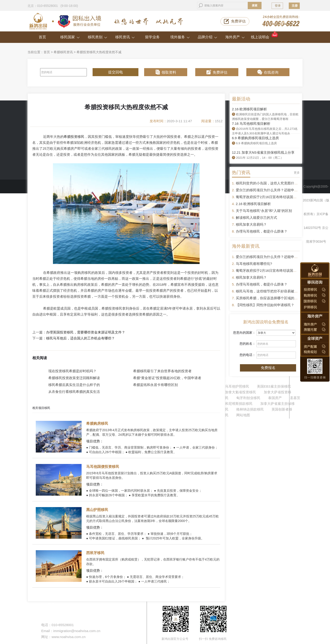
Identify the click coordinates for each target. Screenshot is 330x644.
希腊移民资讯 (63, 52)
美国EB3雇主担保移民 (274, 386)
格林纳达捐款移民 (250, 409)
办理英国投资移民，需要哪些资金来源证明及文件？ (86, 332)
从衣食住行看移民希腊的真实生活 (74, 392)
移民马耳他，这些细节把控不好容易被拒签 (268, 291)
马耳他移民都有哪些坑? (254, 264)
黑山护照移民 (97, 510)
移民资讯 (125, 37)
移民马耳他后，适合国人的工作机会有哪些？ (80, 338)
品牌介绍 (208, 37)
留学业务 (152, 37)
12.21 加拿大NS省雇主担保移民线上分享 (263, 152)
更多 (297, 173)
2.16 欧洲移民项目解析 (249, 109)
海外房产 (235, 37)
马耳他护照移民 (237, 386)
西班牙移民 (95, 553)
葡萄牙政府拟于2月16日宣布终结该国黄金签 (270, 197)
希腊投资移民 (74, 137)
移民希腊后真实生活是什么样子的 (74, 385)
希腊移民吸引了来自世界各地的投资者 (162, 371)
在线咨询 (271, 72)
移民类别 (98, 37)
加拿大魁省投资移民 (241, 392)
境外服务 (180, 37)
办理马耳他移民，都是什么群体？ (262, 231)
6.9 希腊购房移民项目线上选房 (255, 138)
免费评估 (238, 21)
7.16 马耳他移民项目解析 (251, 124)
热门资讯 (241, 172)
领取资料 (169, 72)
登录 (278, 6)
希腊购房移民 (97, 423)
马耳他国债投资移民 (103, 467)
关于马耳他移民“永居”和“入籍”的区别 (264, 211)
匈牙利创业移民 (248, 398)
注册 (295, 6)
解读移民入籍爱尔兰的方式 (256, 218)
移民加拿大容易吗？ (251, 224)
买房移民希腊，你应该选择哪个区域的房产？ (270, 298)
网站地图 (243, 415)
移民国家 (70, 37)
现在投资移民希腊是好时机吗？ (72, 371)
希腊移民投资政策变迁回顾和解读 (74, 378)
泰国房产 (275, 398)
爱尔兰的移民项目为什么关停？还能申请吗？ (270, 190)
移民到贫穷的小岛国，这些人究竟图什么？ (268, 183)
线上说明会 (265, 35)
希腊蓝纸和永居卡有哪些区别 (155, 385)
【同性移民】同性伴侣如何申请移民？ (265, 305)
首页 (42, 37)
